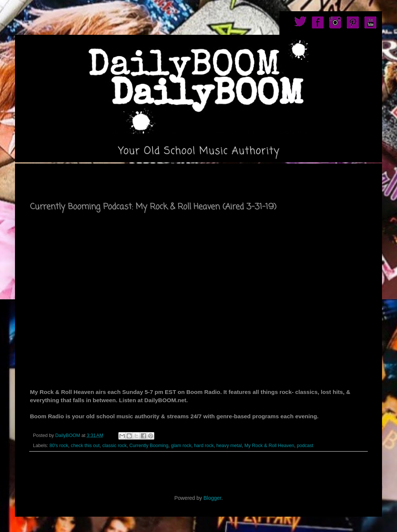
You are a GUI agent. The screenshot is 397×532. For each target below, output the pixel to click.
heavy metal (229, 446)
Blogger (212, 498)
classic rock (114, 446)
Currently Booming (149, 446)
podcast (305, 446)
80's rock (59, 446)
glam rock (181, 446)
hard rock (204, 446)
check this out (85, 446)
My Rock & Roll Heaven (269, 446)
